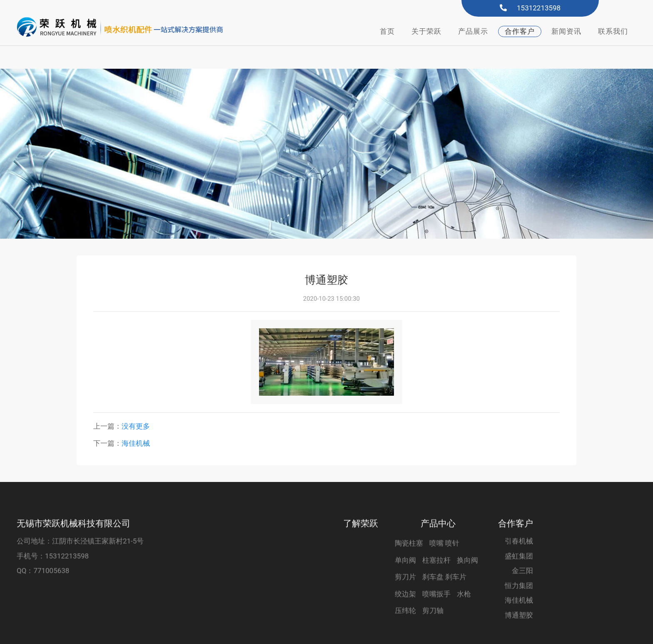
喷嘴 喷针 (444, 560)
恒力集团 (519, 602)
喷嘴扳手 (436, 611)
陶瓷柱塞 (409, 560)
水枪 (464, 611)
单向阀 (405, 577)
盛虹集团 (519, 573)
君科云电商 (367, 632)
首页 (387, 31)
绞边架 (405, 611)
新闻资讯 (566, 31)
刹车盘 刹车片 (444, 594)
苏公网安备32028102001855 (543, 632)
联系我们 (613, 31)
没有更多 (136, 403)
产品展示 (473, 31)
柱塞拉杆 (436, 577)
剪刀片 (405, 594)
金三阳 (522, 588)
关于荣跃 (426, 31)
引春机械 (519, 558)
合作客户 (520, 31)
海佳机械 (136, 420)
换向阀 (467, 577)
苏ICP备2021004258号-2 (436, 632)
